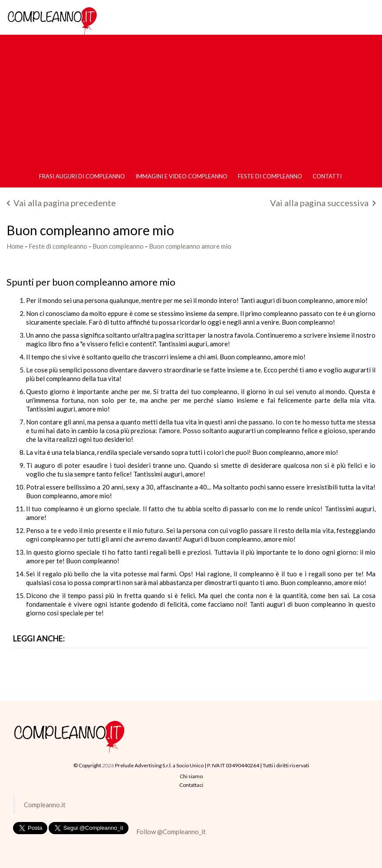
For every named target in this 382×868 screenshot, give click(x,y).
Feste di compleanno (270, 176)
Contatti (327, 176)
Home (15, 246)
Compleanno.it (45, 805)
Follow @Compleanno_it (171, 832)
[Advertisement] (191, 100)
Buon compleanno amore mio (190, 246)
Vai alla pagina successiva (323, 203)
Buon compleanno (118, 246)
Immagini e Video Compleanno (181, 176)
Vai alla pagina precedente (61, 203)
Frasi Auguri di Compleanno (82, 176)
